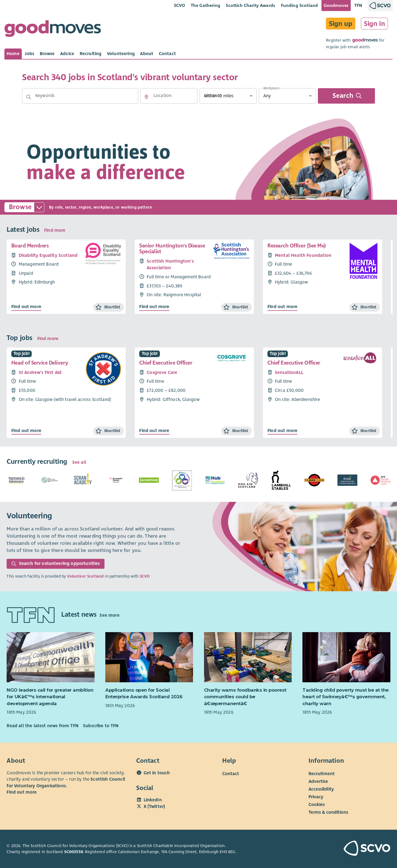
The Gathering (206, 5)
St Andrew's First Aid (40, 373)
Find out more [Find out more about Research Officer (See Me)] (282, 307)
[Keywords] (80, 96)
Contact (231, 773)
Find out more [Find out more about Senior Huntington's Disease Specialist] (154, 307)
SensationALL (289, 373)
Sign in (375, 24)
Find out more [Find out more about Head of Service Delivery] (26, 431)
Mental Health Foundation (303, 255)
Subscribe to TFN (101, 726)
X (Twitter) (154, 807)
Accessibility (321, 789)
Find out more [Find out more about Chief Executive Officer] (154, 431)
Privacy (316, 797)
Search (347, 96)
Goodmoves (336, 5)
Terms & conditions (328, 812)
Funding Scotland (300, 5)
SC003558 (74, 852)
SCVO (180, 5)
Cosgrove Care (162, 373)
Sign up (341, 24)
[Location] (169, 96)
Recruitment (322, 773)
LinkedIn (153, 800)
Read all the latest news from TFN (42, 726)
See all (79, 462)
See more (109, 615)
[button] (29, 97)
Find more (55, 230)
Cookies (317, 804)
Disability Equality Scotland (48, 255)
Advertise (318, 781)
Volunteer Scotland (85, 576)
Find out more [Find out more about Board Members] (26, 307)
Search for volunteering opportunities (56, 564)
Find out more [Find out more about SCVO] (22, 792)
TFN (358, 5)
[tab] (13, 54)
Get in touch (157, 773)
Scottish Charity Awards (250, 5)
